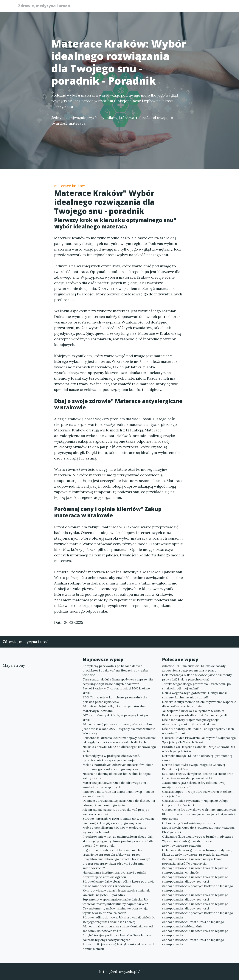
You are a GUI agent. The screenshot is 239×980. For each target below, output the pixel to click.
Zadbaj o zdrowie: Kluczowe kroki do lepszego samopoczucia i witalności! (195, 870)
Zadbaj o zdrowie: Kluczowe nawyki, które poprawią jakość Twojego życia (192, 861)
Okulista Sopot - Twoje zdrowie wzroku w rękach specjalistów (197, 794)
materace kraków (70, 186)
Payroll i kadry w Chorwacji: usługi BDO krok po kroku (116, 691)
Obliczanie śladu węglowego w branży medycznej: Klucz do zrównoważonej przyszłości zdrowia (198, 852)
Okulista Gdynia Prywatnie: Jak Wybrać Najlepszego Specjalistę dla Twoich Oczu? (199, 740)
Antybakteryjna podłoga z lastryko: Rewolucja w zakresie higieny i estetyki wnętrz (117, 938)
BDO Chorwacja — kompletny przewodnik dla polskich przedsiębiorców (115, 700)
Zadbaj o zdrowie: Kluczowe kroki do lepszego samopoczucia (195, 933)
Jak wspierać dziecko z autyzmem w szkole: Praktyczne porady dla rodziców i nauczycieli (194, 713)
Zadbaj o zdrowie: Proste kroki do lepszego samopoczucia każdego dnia (193, 924)
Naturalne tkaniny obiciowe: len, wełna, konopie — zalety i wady (118, 776)
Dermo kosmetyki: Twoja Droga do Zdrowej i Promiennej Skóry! (194, 767)
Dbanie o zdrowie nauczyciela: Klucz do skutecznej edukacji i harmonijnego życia (119, 803)
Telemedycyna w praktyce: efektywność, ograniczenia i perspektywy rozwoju (111, 758)
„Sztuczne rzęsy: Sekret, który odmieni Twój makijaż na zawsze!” (194, 785)
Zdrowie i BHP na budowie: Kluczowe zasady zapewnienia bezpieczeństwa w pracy (194, 668)
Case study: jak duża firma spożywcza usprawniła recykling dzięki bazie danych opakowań (118, 682)
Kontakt (213, 7)
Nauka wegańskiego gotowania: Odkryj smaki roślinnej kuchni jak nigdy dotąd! (194, 695)
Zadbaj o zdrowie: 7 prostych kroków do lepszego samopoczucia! (198, 915)
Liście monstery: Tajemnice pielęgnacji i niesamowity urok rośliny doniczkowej (191, 722)
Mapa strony (14, 665)
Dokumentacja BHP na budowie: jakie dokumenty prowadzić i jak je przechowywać (197, 677)
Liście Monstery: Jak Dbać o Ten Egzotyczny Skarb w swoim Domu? (198, 731)
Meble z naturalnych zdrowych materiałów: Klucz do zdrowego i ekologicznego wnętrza (118, 767)
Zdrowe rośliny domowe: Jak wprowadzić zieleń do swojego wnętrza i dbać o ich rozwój (119, 920)
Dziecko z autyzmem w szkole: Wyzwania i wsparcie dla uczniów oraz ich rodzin (199, 704)
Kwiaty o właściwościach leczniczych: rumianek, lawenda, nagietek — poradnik (116, 893)
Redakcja (192, 7)
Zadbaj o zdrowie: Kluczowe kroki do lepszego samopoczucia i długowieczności (195, 879)
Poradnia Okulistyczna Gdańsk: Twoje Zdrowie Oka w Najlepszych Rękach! (199, 749)
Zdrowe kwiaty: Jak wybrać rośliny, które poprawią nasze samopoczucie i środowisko (118, 884)
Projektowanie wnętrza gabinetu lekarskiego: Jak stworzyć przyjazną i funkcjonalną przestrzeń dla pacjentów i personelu (118, 841)
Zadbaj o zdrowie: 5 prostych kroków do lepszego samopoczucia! (198, 888)
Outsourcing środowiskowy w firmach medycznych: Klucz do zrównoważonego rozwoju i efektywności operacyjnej (199, 814)
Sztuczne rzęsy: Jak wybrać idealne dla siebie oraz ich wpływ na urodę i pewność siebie (198, 776)
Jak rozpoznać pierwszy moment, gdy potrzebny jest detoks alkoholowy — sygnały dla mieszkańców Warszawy (119, 729)
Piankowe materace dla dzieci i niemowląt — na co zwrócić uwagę (118, 794)
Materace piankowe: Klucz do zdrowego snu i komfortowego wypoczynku (115, 785)
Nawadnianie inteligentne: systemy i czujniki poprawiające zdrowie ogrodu (114, 875)
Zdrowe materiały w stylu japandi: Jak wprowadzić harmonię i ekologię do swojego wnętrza (119, 821)
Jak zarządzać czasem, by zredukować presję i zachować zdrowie (116, 812)
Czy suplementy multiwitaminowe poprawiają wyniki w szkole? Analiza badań (115, 911)
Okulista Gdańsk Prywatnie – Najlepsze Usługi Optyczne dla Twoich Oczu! (195, 803)
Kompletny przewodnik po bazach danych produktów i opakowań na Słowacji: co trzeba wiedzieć (115, 670)
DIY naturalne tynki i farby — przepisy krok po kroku (115, 718)
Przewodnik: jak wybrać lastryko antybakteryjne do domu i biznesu (119, 947)
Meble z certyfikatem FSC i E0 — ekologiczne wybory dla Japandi (114, 830)
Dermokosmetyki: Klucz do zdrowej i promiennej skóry (197, 758)
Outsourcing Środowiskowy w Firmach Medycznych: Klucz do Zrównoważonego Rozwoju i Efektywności (199, 828)
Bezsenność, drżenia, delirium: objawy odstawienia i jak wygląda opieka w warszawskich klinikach (119, 740)
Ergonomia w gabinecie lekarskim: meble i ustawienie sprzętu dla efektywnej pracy (112, 852)
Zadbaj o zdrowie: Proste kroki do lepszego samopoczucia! (193, 942)
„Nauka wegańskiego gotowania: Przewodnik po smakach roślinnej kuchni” (196, 686)
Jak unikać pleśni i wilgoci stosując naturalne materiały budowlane (114, 709)
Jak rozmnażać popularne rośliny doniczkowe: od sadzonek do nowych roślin (118, 929)
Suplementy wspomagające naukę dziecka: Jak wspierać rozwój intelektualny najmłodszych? (115, 902)
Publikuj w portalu (164, 7)
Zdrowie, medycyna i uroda (46, 6)
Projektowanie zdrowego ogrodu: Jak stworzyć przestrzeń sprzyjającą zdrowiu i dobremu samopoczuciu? (116, 863)
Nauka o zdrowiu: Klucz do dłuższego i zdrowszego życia (119, 749)
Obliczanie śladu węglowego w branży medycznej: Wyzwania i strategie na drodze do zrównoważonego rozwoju (198, 841)
